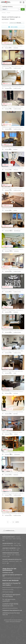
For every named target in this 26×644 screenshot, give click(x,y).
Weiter (17, 541)
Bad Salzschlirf (5, 581)
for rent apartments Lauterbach (9, 620)
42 (13, 541)
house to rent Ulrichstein (10, 600)
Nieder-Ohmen (9, 558)
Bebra (12, 565)
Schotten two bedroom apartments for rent (12, 595)
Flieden (14, 558)
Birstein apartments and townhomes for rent (12, 607)
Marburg (8, 569)
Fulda (21, 581)
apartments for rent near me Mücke (10, 628)
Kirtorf (15, 563)
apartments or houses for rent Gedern (11, 603)
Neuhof (17, 581)
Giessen (19, 563)
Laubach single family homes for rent (10, 624)
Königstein (16, 565)
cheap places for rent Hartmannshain (9, 589)
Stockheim (5, 576)
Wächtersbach (12, 581)
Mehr (4, 560)
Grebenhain (18, 556)
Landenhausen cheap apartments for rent (12, 630)
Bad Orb (4, 582)
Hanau (4, 569)
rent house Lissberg (8, 611)
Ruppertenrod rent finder (8, 609)
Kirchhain (18, 568)
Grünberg (17, 574)
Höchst (14, 569)
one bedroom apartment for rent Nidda (11, 615)
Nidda (4, 558)
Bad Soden (19, 558)
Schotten (4, 574)
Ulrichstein (9, 574)
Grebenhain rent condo (8, 592)
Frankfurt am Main (6, 565)
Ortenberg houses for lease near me (11, 633)
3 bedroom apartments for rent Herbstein (11, 597)
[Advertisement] (13, 79)
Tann (11, 569)
